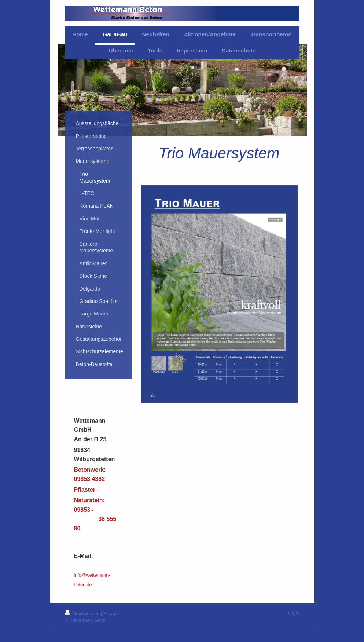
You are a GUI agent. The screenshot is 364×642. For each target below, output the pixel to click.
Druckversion (83, 614)
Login (294, 613)
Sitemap (112, 614)
